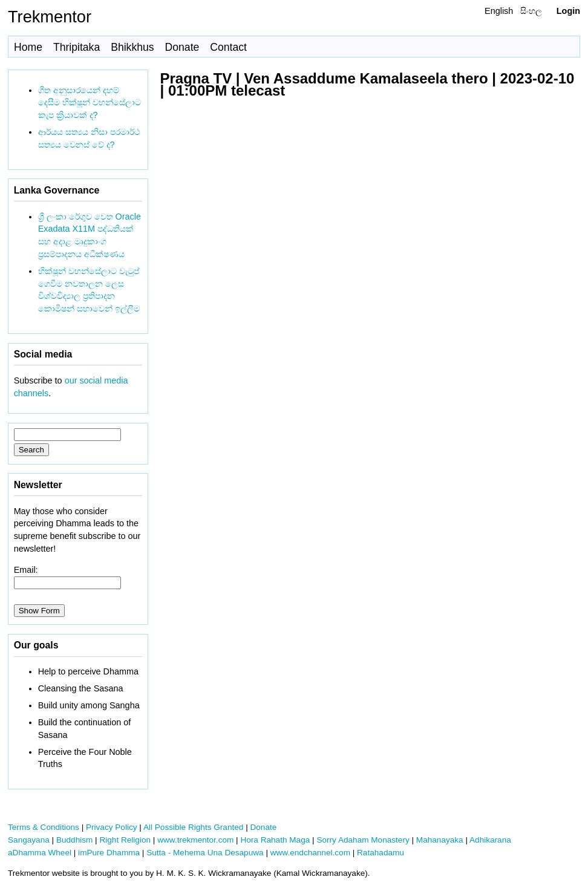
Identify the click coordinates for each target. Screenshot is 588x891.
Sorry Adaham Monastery (363, 840)
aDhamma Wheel (40, 853)
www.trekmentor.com (195, 840)
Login (568, 11)
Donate (182, 47)
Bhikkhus (132, 47)
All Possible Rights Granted (193, 827)
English (499, 11)
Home (28, 47)
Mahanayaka (440, 840)
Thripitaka (77, 47)
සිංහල (531, 11)
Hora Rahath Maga (275, 840)
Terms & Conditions (44, 827)
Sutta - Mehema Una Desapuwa (205, 853)
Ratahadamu (381, 853)
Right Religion (125, 840)
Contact (228, 47)
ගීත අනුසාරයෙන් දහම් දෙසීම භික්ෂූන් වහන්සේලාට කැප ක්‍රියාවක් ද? (90, 103)
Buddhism (74, 840)
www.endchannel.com (310, 853)
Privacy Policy (112, 827)
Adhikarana (490, 840)
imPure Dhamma (109, 853)
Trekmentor (50, 17)
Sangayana (29, 840)
